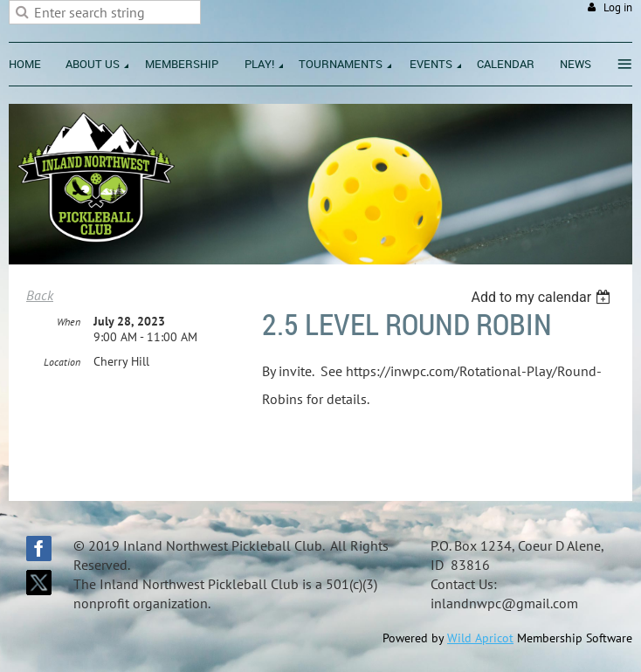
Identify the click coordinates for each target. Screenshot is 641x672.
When (69, 322)
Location (62, 362)
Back (40, 295)
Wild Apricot (480, 638)
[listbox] (543, 297)
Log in (618, 7)
